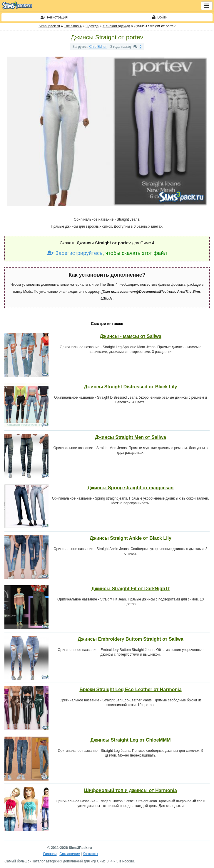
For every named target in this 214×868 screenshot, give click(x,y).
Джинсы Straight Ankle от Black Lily (131, 538)
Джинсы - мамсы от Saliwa (131, 336)
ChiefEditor (98, 47)
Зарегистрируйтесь (75, 253)
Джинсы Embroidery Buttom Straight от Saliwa (130, 639)
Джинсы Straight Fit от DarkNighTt (131, 589)
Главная (50, 854)
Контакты (91, 854)
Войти (160, 17)
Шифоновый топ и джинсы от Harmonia (131, 790)
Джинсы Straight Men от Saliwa (131, 437)
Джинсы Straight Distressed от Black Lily (131, 387)
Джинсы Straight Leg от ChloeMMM (130, 740)
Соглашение (70, 854)
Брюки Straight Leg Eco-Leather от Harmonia (130, 690)
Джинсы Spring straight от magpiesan (131, 488)
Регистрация (54, 17)
